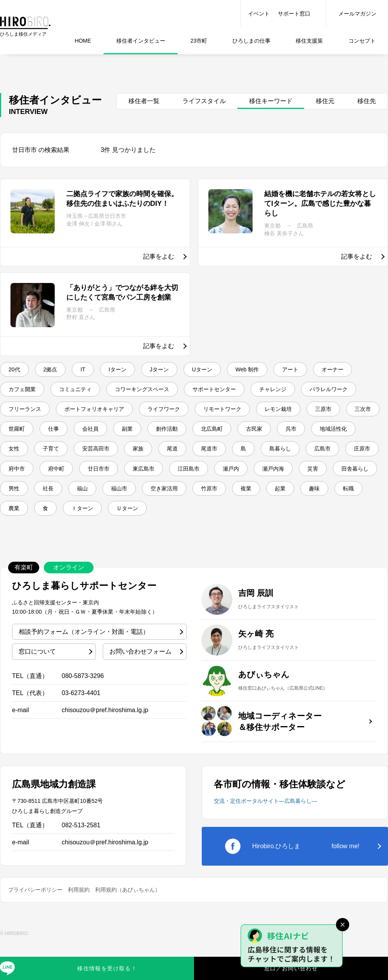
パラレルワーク (88, 414)
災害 (262, 501)
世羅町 (233, 436)
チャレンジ (25, 414)
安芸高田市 (347, 458)
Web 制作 (276, 370)
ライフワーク (311, 414)
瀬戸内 (170, 501)
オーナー (22, 392)
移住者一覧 (144, 101)
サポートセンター (292, 392)
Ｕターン (142, 545)
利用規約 (79, 928)
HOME (83, 41)
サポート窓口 (294, 14)
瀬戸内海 (218, 501)
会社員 (315, 436)
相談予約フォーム (84, 670)
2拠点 (56, 370)
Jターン (178, 370)
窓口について (37, 690)
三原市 (145, 436)
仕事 (251, 41)
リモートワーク (31, 436)
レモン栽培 (94, 436)
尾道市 (95, 479)
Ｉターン (92, 545)
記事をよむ (159, 256)
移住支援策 (309, 41)
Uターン (226, 370)
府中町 (354, 479)
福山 (54, 523)
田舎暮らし (309, 501)
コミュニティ (135, 392)
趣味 (313, 523)
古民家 (120, 458)
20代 (16, 370)
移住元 (325, 101)
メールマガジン (357, 14)
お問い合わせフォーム (140, 690)
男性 (357, 501)
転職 (351, 523)
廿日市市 (22, 501)
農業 (16, 545)
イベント (259, 14)
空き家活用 (145, 523)
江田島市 (123, 501)
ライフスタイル (204, 101)
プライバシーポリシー (35, 928)
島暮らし (174, 479)
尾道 (54, 479)
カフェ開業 (76, 392)
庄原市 (266, 479)
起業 (275, 523)
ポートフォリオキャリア (232, 414)
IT (93, 370)
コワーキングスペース (211, 392)
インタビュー (141, 41)
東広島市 (73, 501)
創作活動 (22, 458)
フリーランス (154, 414)
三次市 (189, 436)
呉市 (161, 458)
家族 (16, 479)
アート (325, 370)
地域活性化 (208, 458)
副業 (357, 436)
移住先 (367, 101)
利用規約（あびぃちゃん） (128, 928)
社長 (16, 523)
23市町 (199, 41)
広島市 (222, 479)
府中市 (310, 479)
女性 (256, 458)
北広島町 (73, 458)
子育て (297, 458)
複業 (237, 523)
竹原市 (196, 523)
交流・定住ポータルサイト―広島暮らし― (265, 839)
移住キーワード (271, 101)
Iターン (131, 370)
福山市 (95, 523)
